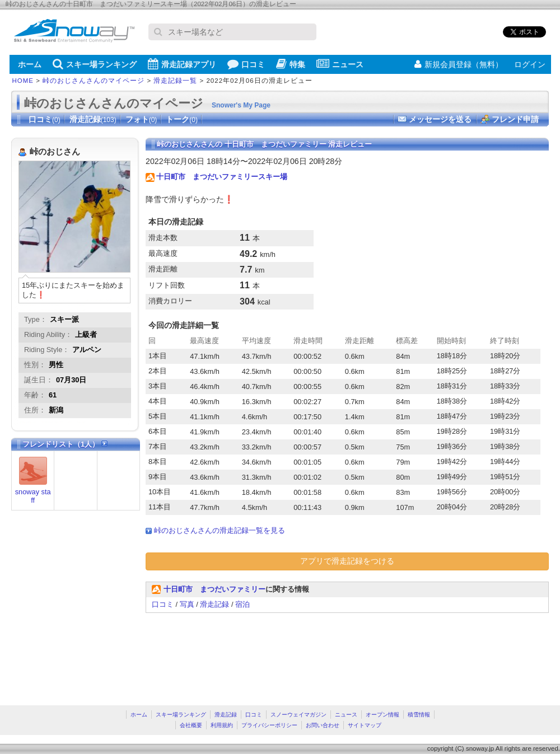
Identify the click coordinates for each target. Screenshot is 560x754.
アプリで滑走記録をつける (347, 561)
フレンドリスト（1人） (65, 444)
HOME (23, 81)
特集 (291, 64)
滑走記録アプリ (182, 64)
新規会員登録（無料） (459, 64)
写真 (187, 604)
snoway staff (33, 496)
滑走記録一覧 (175, 81)
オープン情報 (382, 715)
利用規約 (222, 725)
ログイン (530, 64)
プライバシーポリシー (269, 725)
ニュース (340, 64)
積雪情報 (419, 715)
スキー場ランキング (95, 64)
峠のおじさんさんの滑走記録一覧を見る (220, 530)
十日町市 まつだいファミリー (214, 589)
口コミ (246, 64)
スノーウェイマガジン (298, 715)
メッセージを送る (440, 119)
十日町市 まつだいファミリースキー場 (222, 177)
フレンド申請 (515, 119)
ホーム (30, 64)
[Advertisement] (184, 654)
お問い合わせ (323, 725)
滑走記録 (93, 119)
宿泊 (242, 604)
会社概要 (191, 725)
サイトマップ (365, 725)
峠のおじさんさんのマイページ (94, 81)
